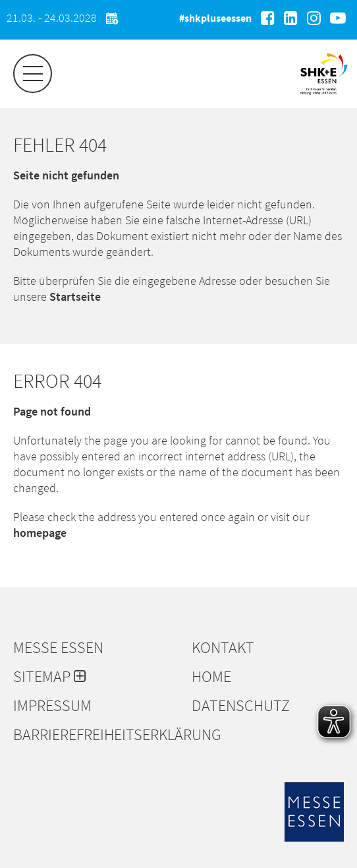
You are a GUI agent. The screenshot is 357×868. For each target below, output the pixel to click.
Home (211, 677)
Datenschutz (241, 706)
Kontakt (223, 648)
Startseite (75, 296)
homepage (40, 533)
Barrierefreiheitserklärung (96, 735)
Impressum (52, 706)
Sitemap (49, 677)
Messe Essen (58, 648)
